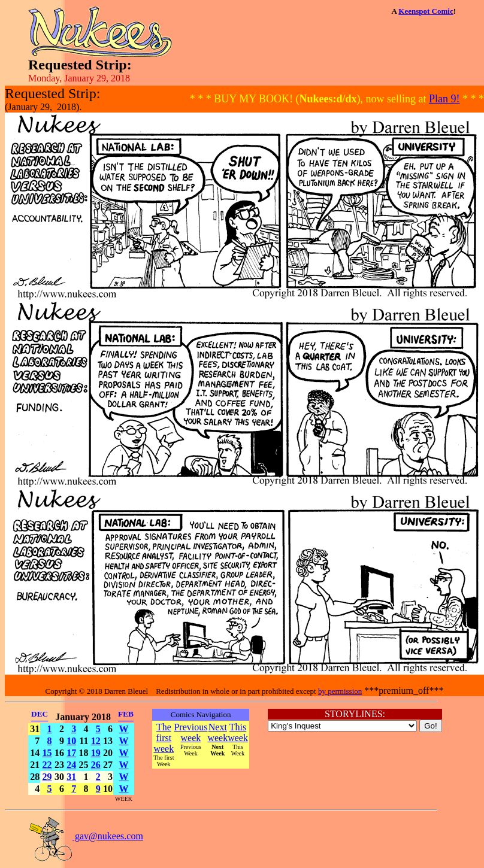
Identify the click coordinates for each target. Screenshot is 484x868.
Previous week (190, 732)
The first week (164, 738)
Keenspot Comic (426, 11)
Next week (217, 732)
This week (238, 732)
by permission (340, 691)
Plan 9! (444, 99)
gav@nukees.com (86, 836)
